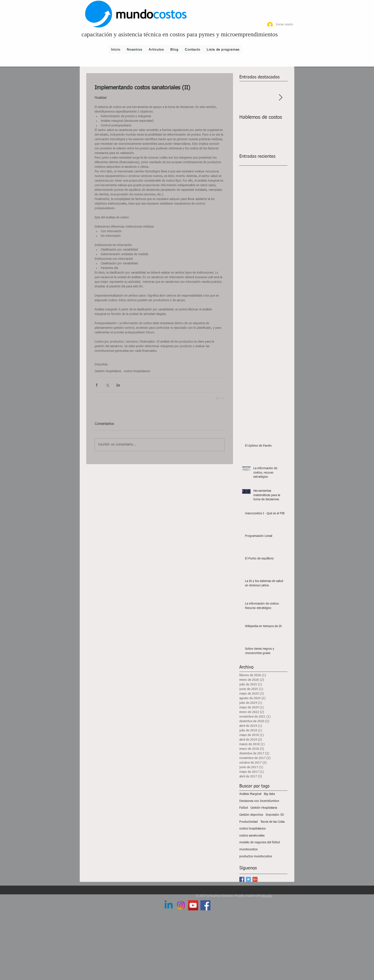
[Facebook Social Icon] (205, 905)
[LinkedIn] (169, 905)
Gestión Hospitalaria (108, 371)
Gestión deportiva (251, 815)
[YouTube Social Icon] (193, 905)
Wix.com (267, 896)
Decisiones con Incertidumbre (259, 801)
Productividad (249, 822)
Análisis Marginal (250, 794)
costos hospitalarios (137, 371)
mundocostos (248, 849)
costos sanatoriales (252, 836)
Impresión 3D (275, 815)
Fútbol (244, 808)
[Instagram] (181, 905)
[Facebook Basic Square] (242, 879)
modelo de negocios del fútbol (260, 842)
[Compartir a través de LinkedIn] (118, 385)
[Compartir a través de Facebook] (97, 385)
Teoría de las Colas (273, 822)
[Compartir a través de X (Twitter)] (107, 385)
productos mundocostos (256, 856)
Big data (269, 794)
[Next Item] (280, 98)
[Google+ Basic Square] (255, 879)
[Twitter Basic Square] (248, 879)
